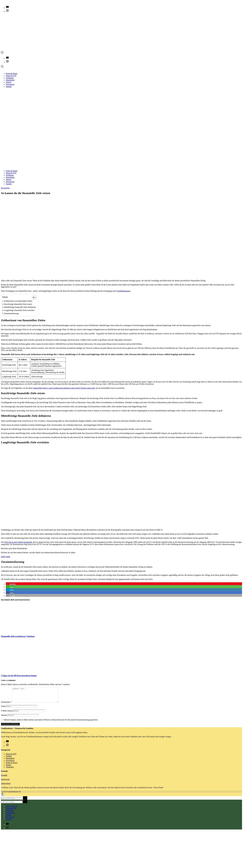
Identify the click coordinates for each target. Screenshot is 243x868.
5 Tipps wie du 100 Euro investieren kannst (19, 676)
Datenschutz (6, 786)
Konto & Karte (12, 73)
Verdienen (10, 78)
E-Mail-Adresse (7, 714)
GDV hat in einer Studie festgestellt (18, 542)
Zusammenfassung (11, 313)
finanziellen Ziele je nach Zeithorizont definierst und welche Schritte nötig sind (64, 388)
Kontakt (4, 778)
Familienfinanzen (124, 291)
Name (3, 709)
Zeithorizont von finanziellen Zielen (18, 301)
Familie (9, 87)
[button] (11, 584)
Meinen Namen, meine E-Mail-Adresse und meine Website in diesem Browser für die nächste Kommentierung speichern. (51, 723)
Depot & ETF (11, 76)
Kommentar (6, 705)
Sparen (8, 82)
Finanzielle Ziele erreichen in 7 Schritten (18, 636)
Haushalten (10, 80)
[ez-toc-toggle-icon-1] (33, 297)
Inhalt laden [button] (6, 557)
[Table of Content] (34, 297)
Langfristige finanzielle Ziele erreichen (19, 310)
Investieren (10, 84)
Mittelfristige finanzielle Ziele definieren (20, 307)
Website (4, 718)
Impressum (5, 782)
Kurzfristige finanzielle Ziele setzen (18, 304)
